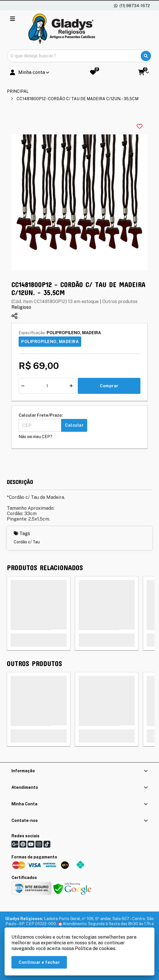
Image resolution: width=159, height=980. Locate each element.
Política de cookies (95, 948)
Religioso (21, 307)
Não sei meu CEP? (35, 437)
